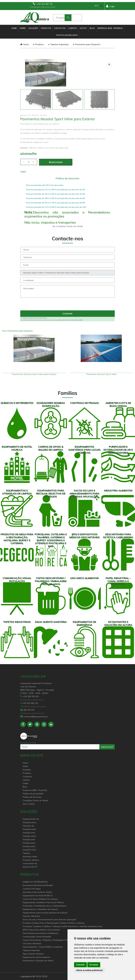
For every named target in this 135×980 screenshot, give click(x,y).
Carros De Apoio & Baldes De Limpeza (40, 899)
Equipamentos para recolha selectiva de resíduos (45, 913)
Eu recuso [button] (94, 965)
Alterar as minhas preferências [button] (89, 970)
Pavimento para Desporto (87, 44)
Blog (92, 28)
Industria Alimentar (31, 916)
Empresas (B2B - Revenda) (110, 28)
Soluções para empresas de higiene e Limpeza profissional (31, 836)
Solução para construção (29, 847)
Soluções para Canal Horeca (29, 823)
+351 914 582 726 (43, 4)
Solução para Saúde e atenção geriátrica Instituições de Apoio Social (31, 833)
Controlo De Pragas (32, 889)
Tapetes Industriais (58, 44)
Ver (54, 226)
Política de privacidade (33, 794)
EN (101, 6)
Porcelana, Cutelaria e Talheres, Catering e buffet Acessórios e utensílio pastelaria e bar (62, 926)
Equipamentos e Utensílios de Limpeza (40, 909)
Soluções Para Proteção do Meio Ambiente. (31, 850)
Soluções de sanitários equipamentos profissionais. (29, 826)
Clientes (73, 28)
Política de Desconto (67, 35)
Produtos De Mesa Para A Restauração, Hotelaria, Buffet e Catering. (54, 923)
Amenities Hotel (30, 857)
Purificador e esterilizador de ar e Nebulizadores (45, 906)
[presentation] (67, 305)
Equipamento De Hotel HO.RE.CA (38, 896)
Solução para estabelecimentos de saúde (31, 840)
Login (110, 6)
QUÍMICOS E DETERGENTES (35, 882)
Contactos (60, 28)
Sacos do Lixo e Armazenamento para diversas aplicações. (50, 920)
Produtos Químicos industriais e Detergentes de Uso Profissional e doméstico (31, 860)
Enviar (68, 314)
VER (81, 320)
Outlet (83, 28)
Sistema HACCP (30, 867)
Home (14, 28)
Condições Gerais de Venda (35, 800)
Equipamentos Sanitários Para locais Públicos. (44, 902)
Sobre (23, 28)
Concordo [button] (80, 965)
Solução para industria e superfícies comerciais (29, 843)
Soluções (33, 28)
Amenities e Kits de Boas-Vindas (37, 892)
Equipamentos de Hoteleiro (31, 819)
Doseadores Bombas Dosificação (38, 885)
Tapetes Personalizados (30, 853)
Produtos (46, 28)
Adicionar (56, 162)
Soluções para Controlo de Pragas (32, 829)
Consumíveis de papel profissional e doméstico (32, 864)
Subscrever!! (107, 747)
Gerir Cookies (29, 804)
